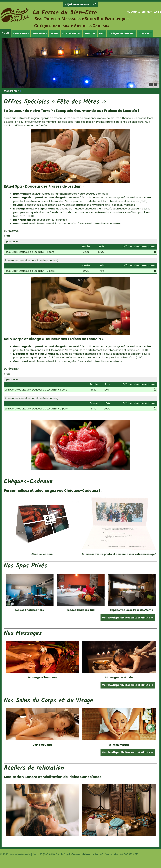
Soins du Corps (42, 745)
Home (5, 33)
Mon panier (154, 12)
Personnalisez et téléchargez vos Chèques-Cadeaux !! (53, 491)
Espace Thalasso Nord (30, 610)
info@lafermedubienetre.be (80, 854)
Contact (145, 33)
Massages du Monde (119, 677)
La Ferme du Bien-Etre (65, 13)
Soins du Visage (119, 745)
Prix (102, 33)
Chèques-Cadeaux (122, 33)
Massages (40, 33)
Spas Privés (21, 33)
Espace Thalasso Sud (81, 610)
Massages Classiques (42, 677)
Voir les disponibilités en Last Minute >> (128, 618)
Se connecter (136, 12)
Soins (55, 33)
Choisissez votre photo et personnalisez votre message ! (119, 554)
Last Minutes (72, 33)
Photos (90, 33)
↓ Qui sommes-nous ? (80, 4)
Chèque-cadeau (42, 554)
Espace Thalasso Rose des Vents (132, 610)
